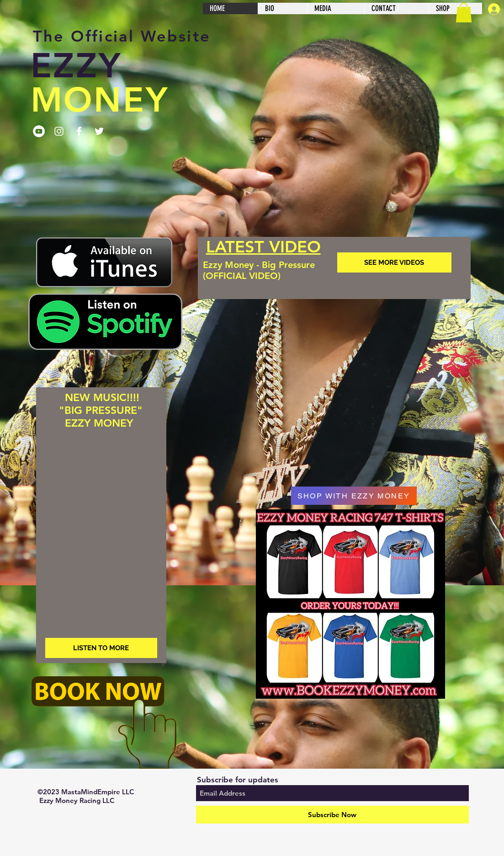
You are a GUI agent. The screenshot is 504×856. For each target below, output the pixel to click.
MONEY (100, 100)
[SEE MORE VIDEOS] (394, 262)
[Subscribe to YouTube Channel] (39, 131)
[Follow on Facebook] (79, 131)
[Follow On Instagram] (59, 131)
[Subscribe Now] (332, 815)
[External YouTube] (334, 376)
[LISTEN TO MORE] (101, 648)
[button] (464, 13)
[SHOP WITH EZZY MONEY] (354, 496)
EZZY (76, 66)
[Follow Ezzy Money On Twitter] (99, 131)
